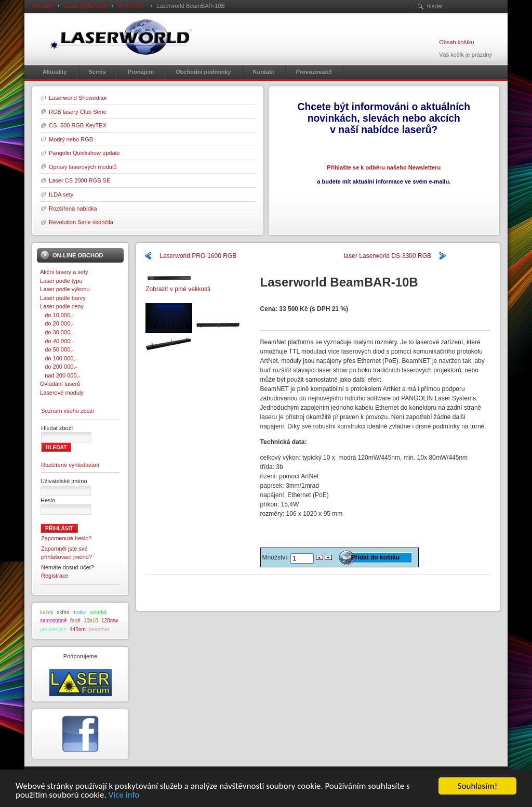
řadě (75, 621)
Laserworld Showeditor (78, 98)
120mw (110, 621)
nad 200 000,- (60, 375)
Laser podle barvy (63, 298)
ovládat (98, 612)
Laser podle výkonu (65, 289)
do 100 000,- (58, 358)
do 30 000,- (57, 332)
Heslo (48, 500)
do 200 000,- (58, 367)
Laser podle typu (61, 281)
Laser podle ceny (86, 6)
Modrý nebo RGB (71, 139)
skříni (63, 612)
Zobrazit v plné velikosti (178, 286)
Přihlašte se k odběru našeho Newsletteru (384, 167)
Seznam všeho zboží (68, 411)
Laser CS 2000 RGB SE (79, 180)
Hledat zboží (57, 428)
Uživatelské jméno (64, 481)
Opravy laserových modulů (83, 167)
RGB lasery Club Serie (78, 112)
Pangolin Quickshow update (84, 153)
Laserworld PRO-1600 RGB (198, 256)
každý (47, 612)
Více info (124, 796)
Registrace (55, 576)
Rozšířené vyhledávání (70, 465)
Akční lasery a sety (64, 272)
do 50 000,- (57, 349)
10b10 (91, 621)
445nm (78, 629)
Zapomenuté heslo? (66, 538)
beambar (99, 629)
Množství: (277, 557)
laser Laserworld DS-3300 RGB (388, 256)
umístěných (53, 629)
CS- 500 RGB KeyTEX (78, 125)
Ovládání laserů (60, 384)
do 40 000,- (132, 6)
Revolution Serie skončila (81, 222)
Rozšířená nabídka (73, 209)
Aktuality (43, 6)
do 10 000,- (57, 315)
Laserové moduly (62, 393)
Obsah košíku (456, 42)
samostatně (54, 621)
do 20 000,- (57, 323)
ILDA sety (61, 194)
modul (79, 612)
